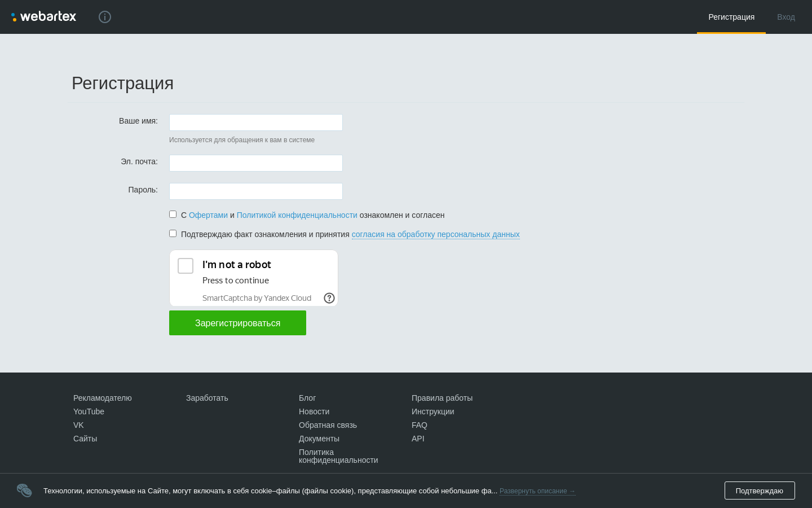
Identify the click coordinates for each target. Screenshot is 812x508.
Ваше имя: (138, 121)
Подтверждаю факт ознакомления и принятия (345, 234)
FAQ (420, 425)
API (418, 439)
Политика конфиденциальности (339, 456)
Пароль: (143, 189)
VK (79, 425)
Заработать (207, 398)
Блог (307, 398)
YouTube (89, 411)
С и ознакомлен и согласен (307, 215)
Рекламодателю (103, 398)
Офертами (208, 215)
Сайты (85, 439)
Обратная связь (328, 425)
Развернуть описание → (538, 491)
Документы (319, 439)
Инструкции (433, 411)
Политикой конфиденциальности (297, 215)
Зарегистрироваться (238, 323)
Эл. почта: (139, 161)
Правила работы (442, 398)
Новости (314, 411)
